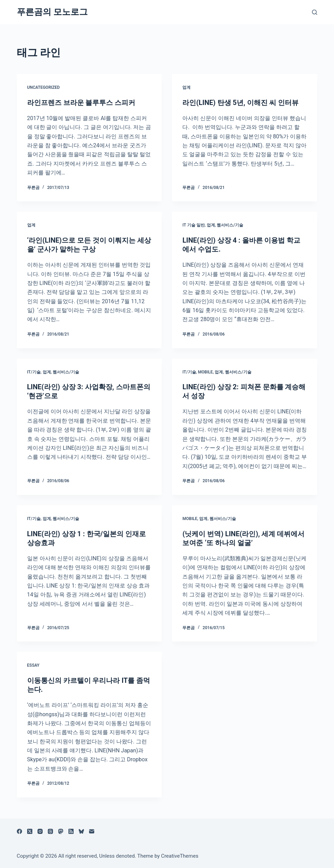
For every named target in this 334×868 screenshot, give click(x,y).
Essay (33, 665)
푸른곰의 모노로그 (52, 12)
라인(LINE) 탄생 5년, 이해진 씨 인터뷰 (240, 103)
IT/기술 (34, 372)
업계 (186, 87)
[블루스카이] (81, 831)
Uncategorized (44, 87)
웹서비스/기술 (230, 225)
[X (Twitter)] (30, 831)
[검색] (315, 12)
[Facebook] (19, 831)
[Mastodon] (61, 831)
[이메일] (92, 831)
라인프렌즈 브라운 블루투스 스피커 (82, 103)
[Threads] (50, 831)
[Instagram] (40, 831)
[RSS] (71, 831)
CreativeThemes (180, 856)
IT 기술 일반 (193, 225)
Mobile (206, 372)
